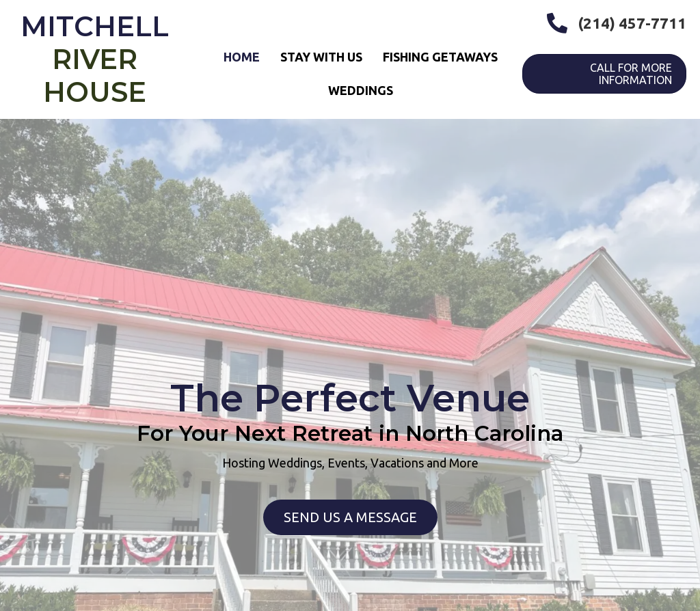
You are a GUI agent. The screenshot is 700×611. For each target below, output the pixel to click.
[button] (350, 517)
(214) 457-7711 (632, 23)
